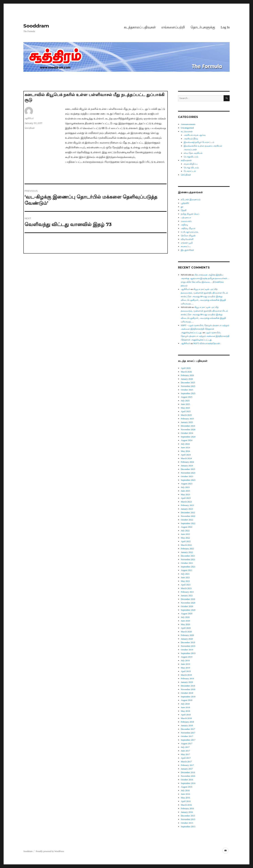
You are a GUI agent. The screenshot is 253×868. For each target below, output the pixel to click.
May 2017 (185, 754)
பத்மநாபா (186, 218)
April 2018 (186, 715)
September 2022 (188, 523)
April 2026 (186, 368)
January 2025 (187, 422)
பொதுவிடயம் (191, 157)
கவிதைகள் (186, 160)
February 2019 (187, 679)
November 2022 (188, 516)
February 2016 (187, 808)
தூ (182, 207)
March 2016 (186, 805)
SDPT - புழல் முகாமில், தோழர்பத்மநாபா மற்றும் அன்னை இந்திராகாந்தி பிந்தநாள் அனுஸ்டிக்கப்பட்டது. (205, 329)
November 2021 (188, 559)
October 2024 (187, 433)
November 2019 (188, 646)
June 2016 (185, 794)
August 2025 (187, 397)
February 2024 (187, 462)
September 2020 (188, 610)
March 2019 (186, 675)
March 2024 (186, 458)
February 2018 (187, 722)
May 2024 (185, 451)
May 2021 (185, 581)
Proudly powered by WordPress (50, 851)
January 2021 (187, 595)
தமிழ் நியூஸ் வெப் (190, 214)
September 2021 (188, 567)
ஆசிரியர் (29, 118)
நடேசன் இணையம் (191, 199)
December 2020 (188, 599)
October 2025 (187, 390)
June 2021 (185, 577)
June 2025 (185, 404)
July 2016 (185, 790)
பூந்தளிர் (185, 203)
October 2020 (187, 606)
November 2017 (188, 733)
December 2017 (188, 729)
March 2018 (186, 718)
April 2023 (186, 498)
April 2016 (186, 801)
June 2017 (185, 751)
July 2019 (185, 660)
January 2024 (187, 466)
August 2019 (187, 657)
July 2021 (185, 574)
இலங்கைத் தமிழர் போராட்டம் (199, 142)
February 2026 (187, 375)
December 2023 (188, 469)
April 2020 (186, 628)
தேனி (184, 210)
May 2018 (185, 711)
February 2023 (187, 505)
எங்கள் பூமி (187, 243)
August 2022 (187, 527)
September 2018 (188, 697)
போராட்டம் (190, 171)
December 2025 (188, 383)
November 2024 (188, 429)
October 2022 (187, 520)
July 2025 (185, 401)
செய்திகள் (30, 128)
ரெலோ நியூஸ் (188, 236)
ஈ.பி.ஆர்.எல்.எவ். (190, 232)
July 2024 (185, 444)
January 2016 (187, 812)
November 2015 (188, 819)
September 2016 (188, 783)
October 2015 (187, 823)
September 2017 (188, 740)
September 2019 (188, 653)
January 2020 (187, 639)
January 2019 (187, 682)
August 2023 (187, 484)
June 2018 (185, 707)
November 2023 (188, 473)
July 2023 (185, 487)
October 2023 (187, 476)
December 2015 (188, 816)
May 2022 (185, 538)
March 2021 (186, 588)
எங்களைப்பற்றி (173, 27)
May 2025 (185, 408)
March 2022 (186, 545)
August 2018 (187, 700)
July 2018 (185, 704)
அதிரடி (184, 225)
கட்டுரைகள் (187, 131)
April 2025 (186, 411)
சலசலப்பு (186, 246)
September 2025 (188, 393)
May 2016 (185, 798)
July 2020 (185, 617)
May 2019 (185, 668)
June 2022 (185, 534)
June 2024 (185, 447)
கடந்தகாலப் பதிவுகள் (140, 27)
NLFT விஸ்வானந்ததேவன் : (207, 343)
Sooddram (36, 26)
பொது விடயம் (191, 167)
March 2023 (186, 502)
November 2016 (188, 776)
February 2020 (187, 635)
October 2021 (187, 563)
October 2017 (187, 736)
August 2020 (187, 614)
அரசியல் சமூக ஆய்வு (195, 135)
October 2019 (187, 650)
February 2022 (187, 549)
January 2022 (187, 552)
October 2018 (187, 693)
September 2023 (188, 480)
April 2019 (186, 671)
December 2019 (188, 642)
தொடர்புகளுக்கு (203, 27)
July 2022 (185, 531)
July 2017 (185, 747)
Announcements (188, 124)
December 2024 (188, 426)
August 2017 (187, 743)
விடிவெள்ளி (187, 239)
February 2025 (187, 419)
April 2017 (186, 758)
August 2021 (187, 570)
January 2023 (187, 509)
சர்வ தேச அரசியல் (193, 153)
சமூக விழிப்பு (191, 164)
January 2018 (187, 725)
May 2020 (185, 624)
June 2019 (185, 664)
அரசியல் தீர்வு (191, 139)
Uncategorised (187, 128)
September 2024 (188, 437)
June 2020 (185, 621)
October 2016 (187, 780)
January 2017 (187, 769)
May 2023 (185, 494)
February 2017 (187, 765)
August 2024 (187, 440)
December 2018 (188, 686)
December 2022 (188, 512)
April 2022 (186, 541)
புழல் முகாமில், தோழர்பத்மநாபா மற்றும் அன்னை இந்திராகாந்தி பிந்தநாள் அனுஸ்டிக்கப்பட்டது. (205, 336)
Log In (225, 27)
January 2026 (187, 379)
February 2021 (187, 592)
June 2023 (185, 491)
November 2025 (188, 386)
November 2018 (188, 689)
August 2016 (187, 787)
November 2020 (188, 603)
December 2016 (188, 772)
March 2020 (186, 632)
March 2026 (186, 372)
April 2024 (186, 455)
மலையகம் (186, 221)
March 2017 (186, 762)
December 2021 (188, 556)
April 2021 (186, 585)
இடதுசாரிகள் (187, 250)
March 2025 (186, 415)
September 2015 (188, 826)
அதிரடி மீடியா (188, 228)
